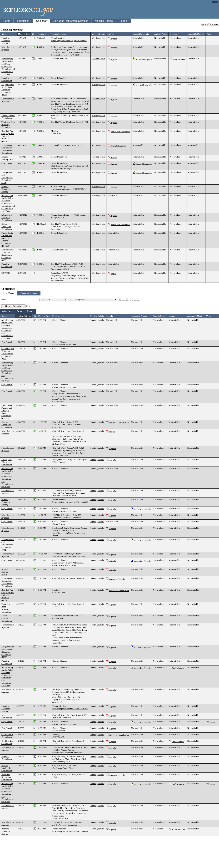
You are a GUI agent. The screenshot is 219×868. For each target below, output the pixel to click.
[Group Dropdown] (20, 311)
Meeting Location (58, 34)
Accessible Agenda (144, 59)
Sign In (215, 2)
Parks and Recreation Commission (7, 777)
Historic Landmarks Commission (7, 226)
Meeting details (98, 38)
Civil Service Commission (7, 736)
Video (212, 722)
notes (124, 300)
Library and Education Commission (7, 217)
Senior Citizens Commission (8, 117)
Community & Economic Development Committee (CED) (8, 255)
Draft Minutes (179, 59)
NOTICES (6, 273)
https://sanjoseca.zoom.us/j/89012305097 (69, 41)
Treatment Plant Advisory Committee (8, 124)
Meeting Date (24, 34)
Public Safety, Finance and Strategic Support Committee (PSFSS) (7, 239)
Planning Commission (7, 79)
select (65, 300)
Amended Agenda (118, 146)
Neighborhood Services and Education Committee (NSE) (8, 90)
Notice (114, 274)
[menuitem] (7, 311)
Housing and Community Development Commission (7, 149)
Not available (138, 38)
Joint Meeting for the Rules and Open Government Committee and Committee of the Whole (8, 66)
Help (28, 306)
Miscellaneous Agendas (8, 48)
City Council (7, 163)
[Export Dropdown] (30, 311)
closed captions (134, 300)
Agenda (114, 39)
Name (4, 34)
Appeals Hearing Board (8, 158)
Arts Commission (7, 716)
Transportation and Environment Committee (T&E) (8, 177)
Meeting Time (43, 34)
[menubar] (18, 311)
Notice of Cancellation (120, 132)
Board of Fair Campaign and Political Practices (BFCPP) (8, 136)
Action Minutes (178, 829)
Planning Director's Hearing (6, 41)
